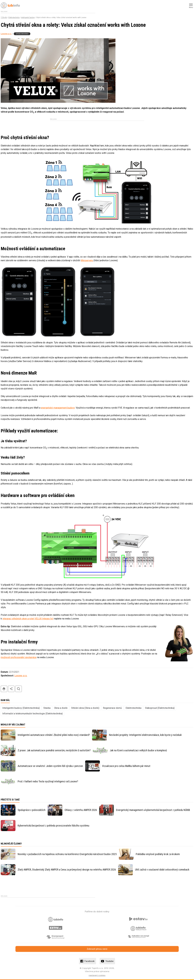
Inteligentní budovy (28, 18)
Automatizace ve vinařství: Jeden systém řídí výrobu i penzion (50, 766)
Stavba (47, 708)
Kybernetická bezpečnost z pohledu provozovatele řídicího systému (53, 826)
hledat (19, 689)
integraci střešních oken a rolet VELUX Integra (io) (28, 619)
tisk (4, 689)
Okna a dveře (61, 708)
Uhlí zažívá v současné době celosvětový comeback (162, 870)
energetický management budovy (58, 408)
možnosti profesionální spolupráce (19, 657)
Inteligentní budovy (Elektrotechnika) (21, 708)
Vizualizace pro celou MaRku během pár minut (126, 766)
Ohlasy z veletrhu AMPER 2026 (81, 810)
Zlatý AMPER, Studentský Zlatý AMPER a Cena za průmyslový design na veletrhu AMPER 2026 (67, 870)
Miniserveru (87, 260)
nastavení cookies (97, 975)
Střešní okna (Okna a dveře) (85, 708)
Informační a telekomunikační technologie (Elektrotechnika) (33, 714)
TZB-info (4, 18)
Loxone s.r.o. (6, 34)
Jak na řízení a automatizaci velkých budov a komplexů (138, 750)
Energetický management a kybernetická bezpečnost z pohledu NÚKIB (153, 810)
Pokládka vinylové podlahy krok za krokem (158, 854)
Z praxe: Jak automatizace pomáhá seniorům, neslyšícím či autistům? (54, 750)
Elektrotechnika (14, 18)
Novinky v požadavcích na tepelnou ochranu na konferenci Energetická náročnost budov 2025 (67, 854)
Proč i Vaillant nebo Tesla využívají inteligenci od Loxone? (48, 781)
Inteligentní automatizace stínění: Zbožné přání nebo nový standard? (54, 735)
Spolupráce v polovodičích (32, 810)
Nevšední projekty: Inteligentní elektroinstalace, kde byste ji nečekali (145, 735)
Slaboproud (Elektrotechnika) (160, 708)
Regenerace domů (112, 708)
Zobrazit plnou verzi (97, 949)
